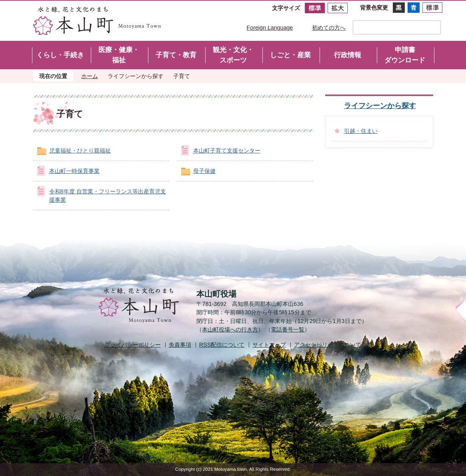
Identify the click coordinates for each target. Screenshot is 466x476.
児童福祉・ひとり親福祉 (80, 151)
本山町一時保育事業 (74, 171)
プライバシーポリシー (133, 345)
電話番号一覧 (288, 329)
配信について (222, 345)
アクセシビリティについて (328, 345)
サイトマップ (269, 345)
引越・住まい (361, 131)
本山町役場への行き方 (230, 329)
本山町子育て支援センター (227, 151)
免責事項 (180, 345)
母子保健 (204, 171)
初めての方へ (329, 28)
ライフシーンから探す (136, 76)
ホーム (90, 76)
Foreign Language (270, 28)
